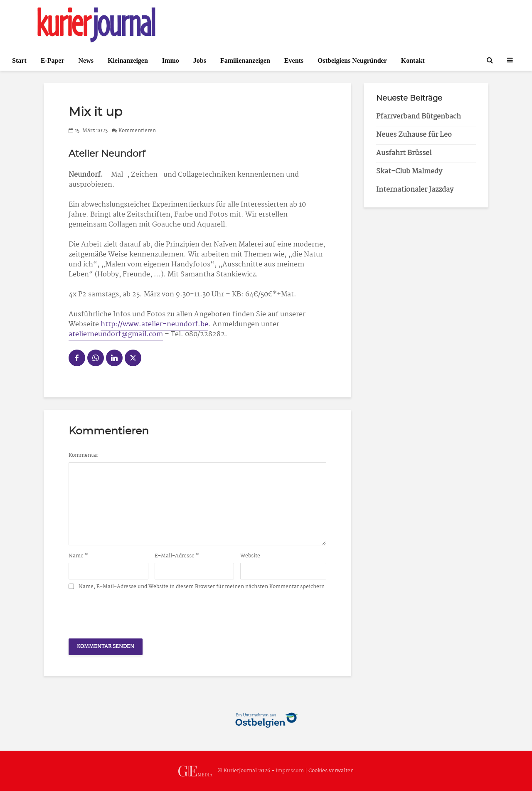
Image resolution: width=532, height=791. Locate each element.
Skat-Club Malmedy (409, 171)
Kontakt (413, 60)
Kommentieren (137, 131)
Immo (171, 60)
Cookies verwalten (331, 771)
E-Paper (53, 60)
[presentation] (132, 612)
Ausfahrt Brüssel (404, 153)
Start (19, 60)
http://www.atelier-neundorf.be (154, 324)
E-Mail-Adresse (177, 556)
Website (250, 556)
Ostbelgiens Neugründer (352, 60)
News (86, 60)
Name (78, 556)
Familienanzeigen (245, 60)
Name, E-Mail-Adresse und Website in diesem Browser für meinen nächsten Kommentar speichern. (202, 587)
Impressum (290, 771)
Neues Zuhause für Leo (414, 135)
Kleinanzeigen (128, 60)
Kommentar (83, 456)
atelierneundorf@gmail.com (116, 334)
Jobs (200, 60)
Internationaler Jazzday (415, 190)
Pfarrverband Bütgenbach (419, 117)
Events (294, 60)
